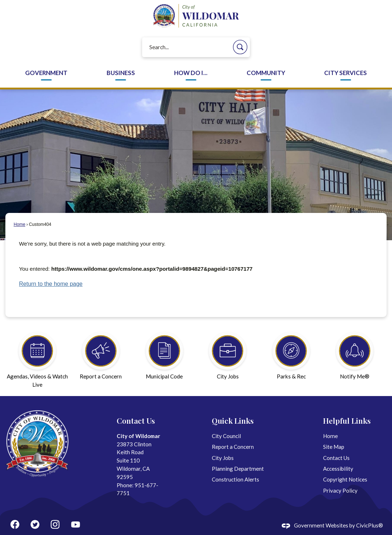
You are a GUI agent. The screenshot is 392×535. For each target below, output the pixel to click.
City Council (226, 436)
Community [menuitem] (266, 73)
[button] (240, 47)
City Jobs (223, 458)
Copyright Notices (345, 479)
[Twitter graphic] (35, 524)
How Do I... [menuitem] (191, 73)
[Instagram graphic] (55, 524)
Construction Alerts (235, 479)
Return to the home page (51, 284)
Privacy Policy (340, 490)
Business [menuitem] (121, 73)
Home (19, 224)
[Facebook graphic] (15, 524)
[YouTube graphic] (76, 524)
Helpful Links (347, 420)
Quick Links (233, 420)
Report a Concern (233, 447)
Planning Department (238, 469)
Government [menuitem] (46, 73)
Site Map (334, 447)
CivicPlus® (370, 525)
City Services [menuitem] (346, 73)
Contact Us (336, 458)
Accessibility (338, 469)
